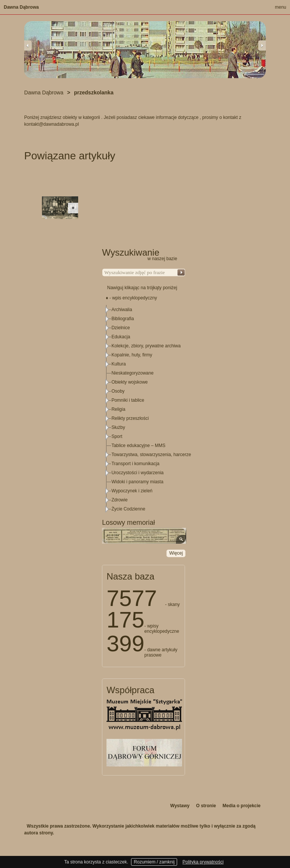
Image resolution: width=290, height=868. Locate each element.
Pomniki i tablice (128, 400)
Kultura (119, 364)
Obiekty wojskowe (130, 382)
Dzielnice (121, 328)
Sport (117, 436)
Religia (118, 409)
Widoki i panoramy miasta (137, 482)
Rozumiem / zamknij (154, 862)
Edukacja (121, 337)
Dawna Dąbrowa (21, 7)
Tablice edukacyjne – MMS (138, 446)
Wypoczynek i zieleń (132, 491)
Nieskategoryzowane (132, 373)
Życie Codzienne (128, 509)
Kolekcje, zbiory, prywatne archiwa (146, 346)
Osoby (118, 391)
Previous (28, 45)
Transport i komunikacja (135, 464)
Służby (118, 427)
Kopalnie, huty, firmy (132, 355)
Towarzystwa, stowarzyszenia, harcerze (151, 455)
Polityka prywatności (203, 862)
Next (262, 45)
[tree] (144, 409)
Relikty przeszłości (130, 418)
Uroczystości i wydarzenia (137, 473)
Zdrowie (120, 500)
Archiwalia (122, 310)
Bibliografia (123, 319)
